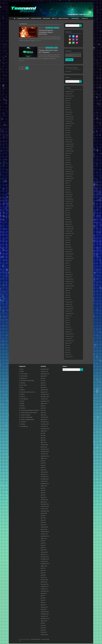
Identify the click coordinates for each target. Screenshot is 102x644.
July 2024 (70, 128)
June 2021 (70, 213)
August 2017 (71, 316)
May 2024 (70, 133)
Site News (17, 408)
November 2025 (72, 91)
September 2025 (72, 96)
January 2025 (71, 114)
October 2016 (71, 338)
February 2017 (71, 329)
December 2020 (72, 226)
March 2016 (71, 355)
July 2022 (70, 183)
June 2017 (70, 320)
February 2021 (71, 222)
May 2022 (70, 187)
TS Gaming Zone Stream (23, 18)
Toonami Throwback (19, 415)
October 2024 (71, 121)
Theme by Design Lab (40, 639)
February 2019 (71, 274)
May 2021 (70, 215)
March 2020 (71, 247)
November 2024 (72, 119)
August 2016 (71, 343)
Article (16, 369)
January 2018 (71, 304)
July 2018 (70, 290)
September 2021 (72, 206)
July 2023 (70, 155)
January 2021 (71, 224)
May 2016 (70, 350)
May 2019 (70, 268)
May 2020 (70, 242)
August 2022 (71, 181)
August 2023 (71, 153)
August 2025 (71, 98)
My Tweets (71, 71)
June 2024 (70, 130)
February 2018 (71, 302)
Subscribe (72, 60)
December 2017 (72, 306)
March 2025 (71, 110)
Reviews (17, 406)
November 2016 (72, 336)
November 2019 (72, 254)
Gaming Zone (18, 378)
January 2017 (71, 332)
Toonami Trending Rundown (21, 419)
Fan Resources (75, 18)
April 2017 (70, 325)
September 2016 (72, 341)
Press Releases (47, 18)
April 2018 (70, 297)
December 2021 (72, 199)
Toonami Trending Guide (20, 417)
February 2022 (71, 194)
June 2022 (70, 185)
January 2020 (71, 252)
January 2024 (71, 142)
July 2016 (70, 345)
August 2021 (71, 208)
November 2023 (72, 146)
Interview (17, 383)
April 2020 (70, 245)
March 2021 (71, 220)
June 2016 (70, 348)
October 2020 (71, 231)
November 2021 (72, 201)
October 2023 (71, 149)
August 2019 (71, 261)
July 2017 (70, 318)
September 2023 (72, 151)
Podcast (16, 394)
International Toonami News (21, 381)
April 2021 (70, 217)
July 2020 (70, 238)
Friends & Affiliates (63, 18)
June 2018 (70, 293)
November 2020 (72, 229)
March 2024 (71, 137)
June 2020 (70, 240)
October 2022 (71, 176)
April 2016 (70, 352)
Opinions (17, 390)
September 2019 (72, 258)
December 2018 (72, 279)
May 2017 (70, 322)
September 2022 (72, 178)
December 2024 (72, 117)
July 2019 (70, 263)
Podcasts (17, 397)
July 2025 (70, 101)
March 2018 (71, 300)
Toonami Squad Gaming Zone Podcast (24, 410)
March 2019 (71, 272)
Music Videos (18, 385)
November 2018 (72, 281)
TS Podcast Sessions (36, 18)
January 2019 (71, 277)
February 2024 (71, 139)
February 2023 (71, 167)
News (50, 46)
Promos (50, 28)
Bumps (16, 371)
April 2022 (70, 190)
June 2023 (70, 158)
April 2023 (70, 162)
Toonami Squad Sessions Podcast (23, 413)
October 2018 (71, 284)
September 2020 (72, 233)
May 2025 (70, 105)
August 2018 (71, 288)
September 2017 (72, 313)
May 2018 (70, 295)
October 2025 (71, 94)
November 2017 (72, 309)
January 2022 (71, 197)
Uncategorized (18, 426)
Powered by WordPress (30, 639)
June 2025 (70, 103)
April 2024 (70, 135)
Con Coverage (43, 46)
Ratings (16, 403)
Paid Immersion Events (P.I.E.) (22, 392)
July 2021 (70, 210)
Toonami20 (17, 422)
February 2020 (71, 249)
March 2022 (71, 192)
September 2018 (72, 286)
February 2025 (71, 112)
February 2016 (71, 357)
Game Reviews (43, 28)
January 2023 (71, 169)
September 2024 (72, 123)
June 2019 (70, 265)
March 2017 (71, 327)
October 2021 (71, 204)
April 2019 (70, 270)
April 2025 (70, 107)
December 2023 (72, 144)
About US (54, 18)
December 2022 (72, 171)
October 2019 (71, 256)
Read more (40, 39)
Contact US (85, 18)
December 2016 (72, 334)
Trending (17, 424)
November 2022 (72, 174)
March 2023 (71, 165)
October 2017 (71, 311)
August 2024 (71, 126)
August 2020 (71, 236)
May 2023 (70, 160)
